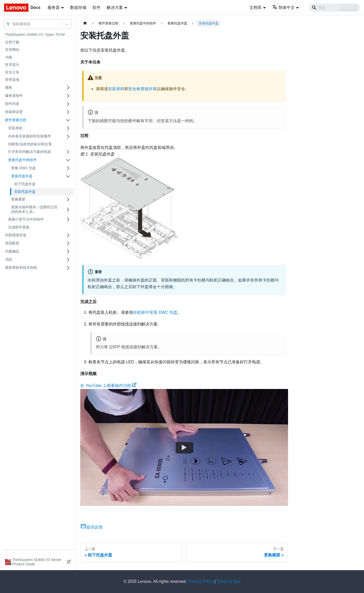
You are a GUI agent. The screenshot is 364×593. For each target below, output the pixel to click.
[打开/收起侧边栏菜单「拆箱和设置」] (68, 112)
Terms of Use (228, 581)
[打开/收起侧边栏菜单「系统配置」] (68, 243)
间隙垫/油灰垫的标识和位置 (30, 144)
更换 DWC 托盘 (23, 168)
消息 (9, 259)
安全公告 (12, 72)
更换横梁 (18, 199)
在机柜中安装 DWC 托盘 (155, 312)
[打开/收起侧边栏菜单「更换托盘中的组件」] (68, 160)
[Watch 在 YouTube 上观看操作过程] (184, 447)
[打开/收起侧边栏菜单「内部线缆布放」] (68, 235)
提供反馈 (91, 527)
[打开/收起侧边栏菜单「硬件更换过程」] (68, 120)
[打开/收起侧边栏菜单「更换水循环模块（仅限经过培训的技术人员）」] (68, 209)
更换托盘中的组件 (22, 160)
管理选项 (12, 80)
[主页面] (85, 23)
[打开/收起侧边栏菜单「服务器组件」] (68, 96)
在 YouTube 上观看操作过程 (108, 386)
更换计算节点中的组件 (26, 219)
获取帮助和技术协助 (21, 268)
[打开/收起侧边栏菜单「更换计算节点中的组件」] (68, 220)
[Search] (335, 8)
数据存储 (78, 7)
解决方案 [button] (115, 7)
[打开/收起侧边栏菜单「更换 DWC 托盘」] (68, 168)
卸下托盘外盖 (25, 184)
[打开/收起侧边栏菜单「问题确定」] (68, 252)
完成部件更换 (19, 227)
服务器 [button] (54, 7)
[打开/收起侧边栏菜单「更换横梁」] (68, 199)
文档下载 (12, 42)
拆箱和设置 (14, 112)
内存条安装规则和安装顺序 (29, 136)
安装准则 (15, 128)
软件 (97, 7)
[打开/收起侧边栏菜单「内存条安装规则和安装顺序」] (68, 136)
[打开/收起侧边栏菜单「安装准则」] (68, 128)
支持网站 (12, 50)
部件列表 (12, 104)
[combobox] (13, 24)
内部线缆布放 (16, 235)
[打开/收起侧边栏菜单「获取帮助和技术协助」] (68, 268)
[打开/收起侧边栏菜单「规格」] (68, 88)
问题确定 (12, 251)
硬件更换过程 (16, 120)
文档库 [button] (256, 7)
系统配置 (12, 243)
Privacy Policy (201, 581)
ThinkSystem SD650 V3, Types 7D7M (35, 35)
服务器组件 (14, 96)
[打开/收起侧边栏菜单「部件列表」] (68, 104)
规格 (9, 87)
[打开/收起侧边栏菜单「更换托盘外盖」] (68, 176)
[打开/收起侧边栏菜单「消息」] (68, 260)
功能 (9, 57)
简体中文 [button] (283, 7)
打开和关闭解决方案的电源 (29, 152)
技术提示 (12, 65)
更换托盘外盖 (22, 176)
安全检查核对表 (143, 89)
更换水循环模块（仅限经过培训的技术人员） (34, 209)
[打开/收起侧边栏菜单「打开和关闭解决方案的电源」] (68, 152)
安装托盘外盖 (25, 192)
